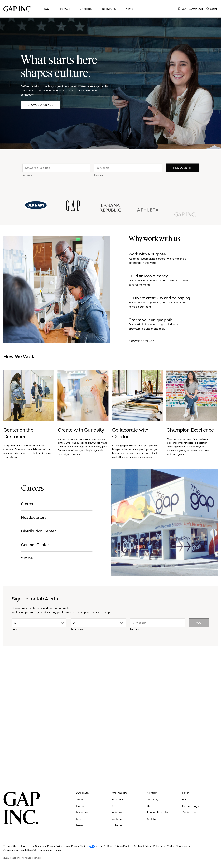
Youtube (117, 819)
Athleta (151, 819)
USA (182, 9)
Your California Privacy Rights (114, 846)
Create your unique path (165, 324)
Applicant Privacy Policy (147, 846)
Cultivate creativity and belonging (165, 302)
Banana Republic (157, 812)
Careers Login (196, 9)
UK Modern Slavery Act (176, 846)
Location (99, 179)
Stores (23, 504)
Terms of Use (10, 846)
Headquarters (30, 517)
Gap (150, 806)
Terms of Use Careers (32, 846)
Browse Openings (41, 105)
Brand (15, 629)
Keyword (27, 179)
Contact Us (189, 812)
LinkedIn (117, 825)
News (129, 9)
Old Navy (153, 799)
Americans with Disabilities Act (20, 850)
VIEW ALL (23, 558)
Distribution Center (34, 531)
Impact (65, 9)
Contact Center (31, 545)
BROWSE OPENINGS (146, 341)
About (46, 9)
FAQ (185, 799)
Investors (109, 9)
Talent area (77, 629)
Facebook (118, 799)
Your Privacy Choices (77, 846)
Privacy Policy (55, 846)
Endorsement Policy (51, 850)
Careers (86, 9)
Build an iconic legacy (165, 280)
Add (199, 623)
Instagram (118, 812)
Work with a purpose (165, 258)
